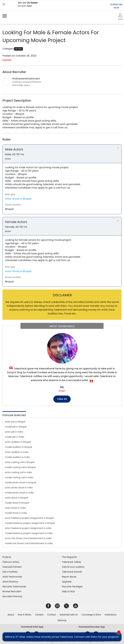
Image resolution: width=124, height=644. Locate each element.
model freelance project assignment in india (29, 533)
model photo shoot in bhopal (21, 483)
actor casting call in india (18, 472)
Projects (7, 557)
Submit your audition (73, 567)
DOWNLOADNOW (116, 6)
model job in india (15, 437)
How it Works (25, 615)
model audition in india (17, 457)
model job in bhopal (16, 427)
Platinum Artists (11, 562)
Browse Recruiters (12, 591)
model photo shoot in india (19, 493)
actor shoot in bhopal (16, 498)
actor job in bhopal (15, 422)
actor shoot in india (15, 508)
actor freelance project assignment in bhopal (29, 518)
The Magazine (70, 557)
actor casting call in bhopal (20, 462)
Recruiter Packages (72, 587)
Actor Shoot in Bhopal (18, 199)
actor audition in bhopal (18, 442)
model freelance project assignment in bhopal (30, 523)
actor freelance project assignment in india (28, 528)
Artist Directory (10, 582)
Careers (39, 615)
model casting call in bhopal (20, 467)
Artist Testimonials (12, 577)
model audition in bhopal (18, 447)
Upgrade (67, 582)
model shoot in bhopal (17, 503)
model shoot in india (16, 513)
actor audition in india (17, 452)
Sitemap (62, 620)
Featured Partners (12, 567)
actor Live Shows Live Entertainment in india (28, 538)
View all (62, 399)
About (11, 615)
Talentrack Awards (72, 572)
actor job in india (14, 432)
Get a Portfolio (10, 572)
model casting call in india (19, 477)
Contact (52, 615)
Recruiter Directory (12, 596)
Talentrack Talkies (72, 562)
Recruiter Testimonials (14, 587)
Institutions (110, 615)
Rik (62, 387)
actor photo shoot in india (19, 488)
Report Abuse (69, 577)
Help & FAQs (69, 591)
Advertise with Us (69, 615)
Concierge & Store (91, 615)
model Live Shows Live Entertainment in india (29, 543)
